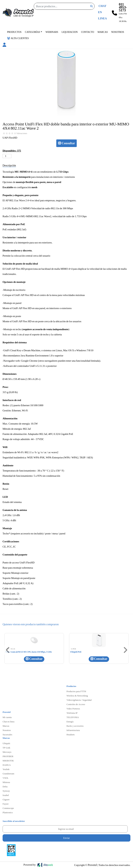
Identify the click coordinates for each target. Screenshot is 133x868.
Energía (70, 721)
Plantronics (8, 812)
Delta (5, 786)
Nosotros (118, 32)
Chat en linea (8, 721)
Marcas (103, 32)
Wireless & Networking (77, 696)
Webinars (52, 32)
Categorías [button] (32, 32)
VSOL (6, 778)
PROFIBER (8, 756)
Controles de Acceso (76, 704)
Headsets (71, 734)
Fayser (6, 804)
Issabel (6, 795)
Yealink (6, 769)
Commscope (8, 808)
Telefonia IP (72, 713)
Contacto (88, 32)
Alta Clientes (18, 38)
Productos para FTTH (76, 691)
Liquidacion (70, 32)
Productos (14, 32)
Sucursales (7, 734)
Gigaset (6, 799)
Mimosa (6, 782)
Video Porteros (73, 709)
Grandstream (8, 773)
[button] (4, 45)
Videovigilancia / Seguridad (79, 700)
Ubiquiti (6, 743)
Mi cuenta (7, 717)
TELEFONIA (73, 717)
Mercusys (7, 752)
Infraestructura (73, 730)
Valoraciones (22, 133)
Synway (6, 791)
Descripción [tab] (9, 165)
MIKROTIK (8, 761)
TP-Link (6, 748)
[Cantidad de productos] (7, 156)
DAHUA (7, 765)
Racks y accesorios (75, 726)
